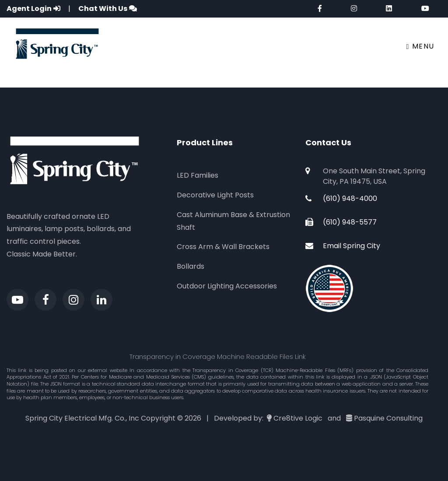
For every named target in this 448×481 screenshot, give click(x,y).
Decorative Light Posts (215, 195)
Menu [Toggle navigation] (420, 46)
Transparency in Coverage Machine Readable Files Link (218, 356)
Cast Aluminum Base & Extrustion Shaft (233, 221)
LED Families (198, 175)
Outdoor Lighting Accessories (227, 286)
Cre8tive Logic (298, 418)
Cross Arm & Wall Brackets (223, 247)
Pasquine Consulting (388, 418)
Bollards (191, 266)
